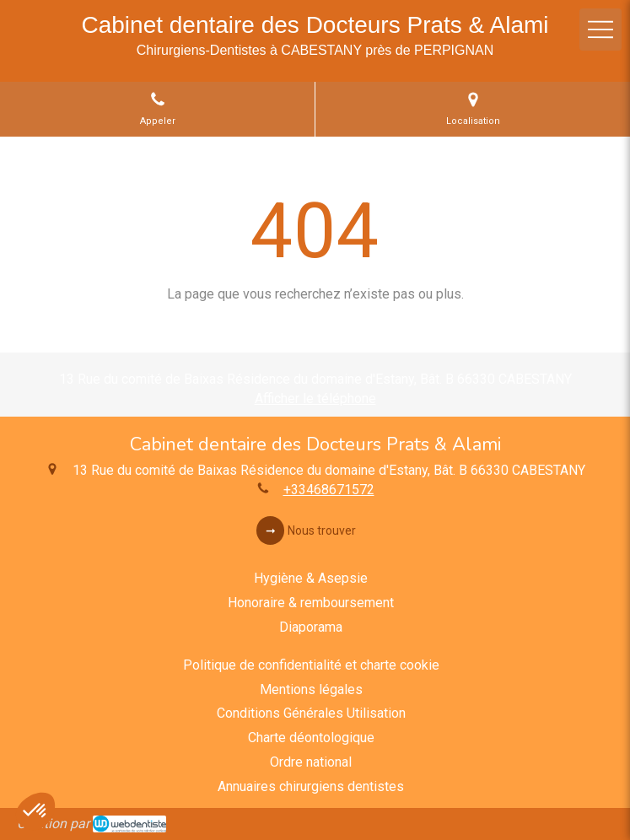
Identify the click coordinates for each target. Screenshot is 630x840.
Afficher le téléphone (315, 398)
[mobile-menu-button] (600, 30)
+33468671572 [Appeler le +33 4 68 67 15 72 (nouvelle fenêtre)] (329, 490)
